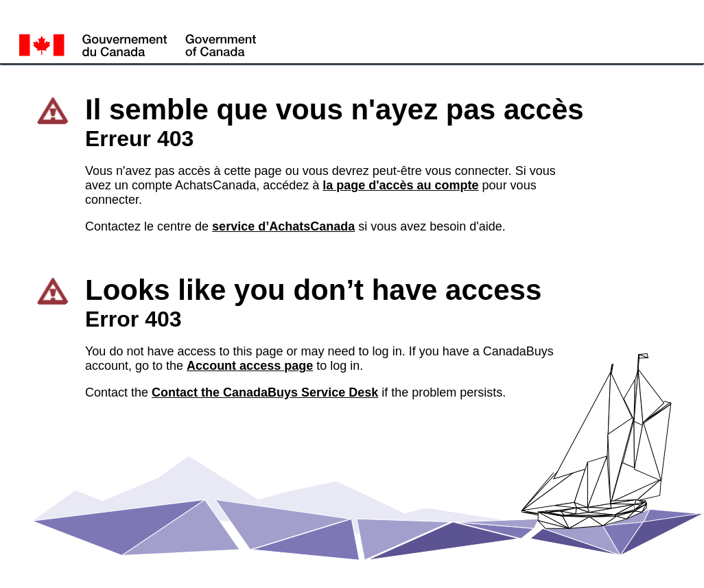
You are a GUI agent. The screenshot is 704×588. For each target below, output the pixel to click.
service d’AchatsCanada (283, 226)
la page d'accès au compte (400, 185)
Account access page (250, 366)
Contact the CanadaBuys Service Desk (265, 392)
